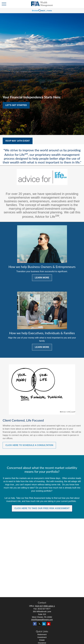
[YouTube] (49, 624)
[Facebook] (35, 624)
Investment (42, 637)
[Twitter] (39, 624)
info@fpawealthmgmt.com (42, 620)
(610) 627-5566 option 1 (45, 606)
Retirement (42, 634)
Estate (42, 640)
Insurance (42, 643)
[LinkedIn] (44, 624)
